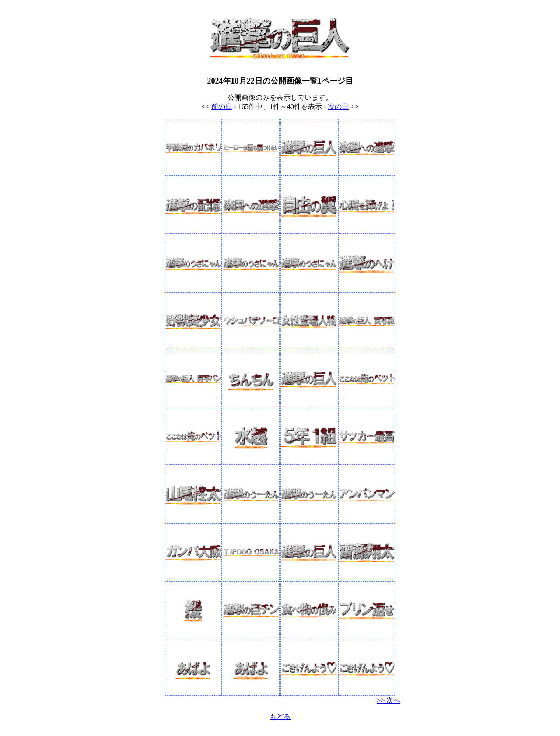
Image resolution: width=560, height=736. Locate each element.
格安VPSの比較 (280, 729)
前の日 (222, 107)
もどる (280, 717)
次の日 (338, 107)
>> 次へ (388, 700)
